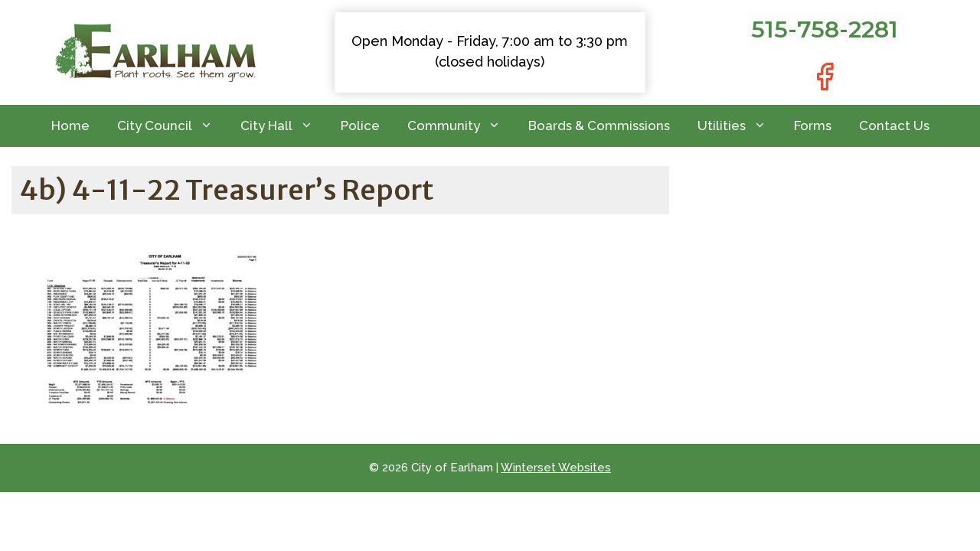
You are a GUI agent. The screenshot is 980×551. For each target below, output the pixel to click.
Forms (813, 126)
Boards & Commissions (599, 126)
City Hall (284, 126)
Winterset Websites (556, 468)
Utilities (739, 126)
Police (360, 126)
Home (70, 126)
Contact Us (894, 126)
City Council (172, 126)
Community (461, 126)
